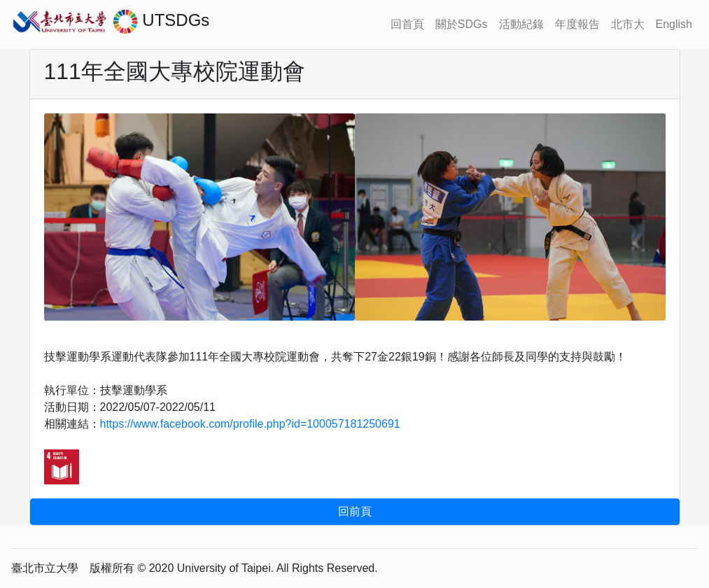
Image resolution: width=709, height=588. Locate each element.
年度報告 (577, 24)
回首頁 (407, 24)
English (674, 24)
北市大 (628, 24)
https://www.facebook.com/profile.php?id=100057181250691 (250, 424)
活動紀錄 (521, 24)
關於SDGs (462, 24)
